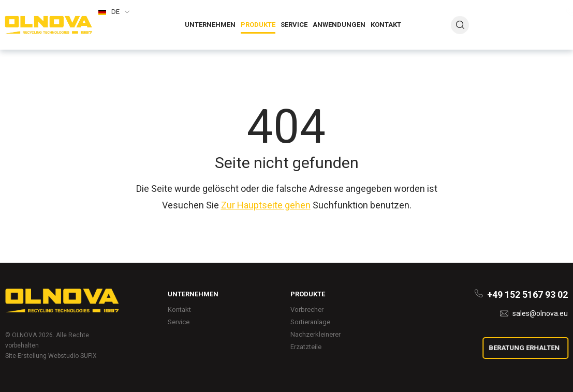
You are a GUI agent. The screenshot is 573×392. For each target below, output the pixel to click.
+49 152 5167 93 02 (528, 13)
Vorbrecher (307, 310)
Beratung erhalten (527, 348)
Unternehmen (210, 25)
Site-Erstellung (26, 356)
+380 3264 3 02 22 (531, 24)
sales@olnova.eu (541, 38)
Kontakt (386, 25)
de (115, 12)
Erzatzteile (306, 347)
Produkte (258, 25)
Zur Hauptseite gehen (266, 205)
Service (294, 25)
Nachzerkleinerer (315, 334)
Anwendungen (339, 25)
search (460, 25)
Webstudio (63, 356)
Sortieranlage (310, 322)
